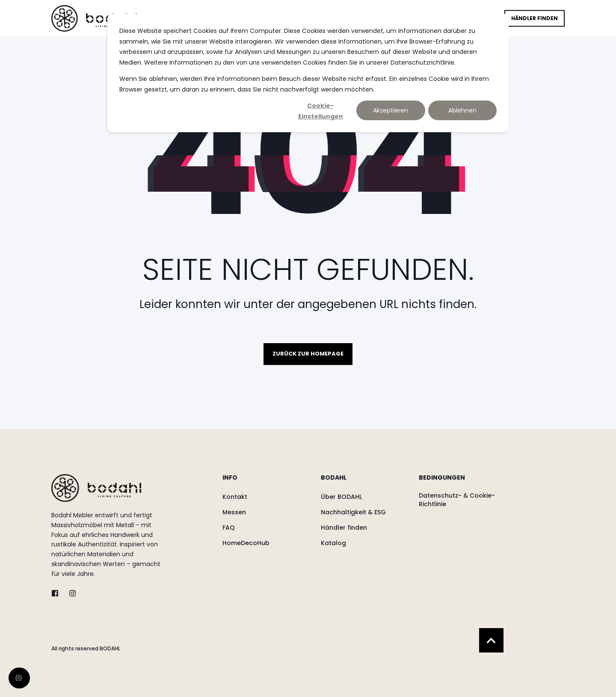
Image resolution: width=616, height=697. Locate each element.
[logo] (96, 488)
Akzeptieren (391, 110)
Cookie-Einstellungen (321, 111)
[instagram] (70, 593)
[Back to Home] (94, 18)
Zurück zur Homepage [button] (308, 354)
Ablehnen (462, 110)
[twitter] (58, 593)
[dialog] (308, 73)
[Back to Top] (491, 640)
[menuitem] (266, 482)
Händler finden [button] (535, 18)
